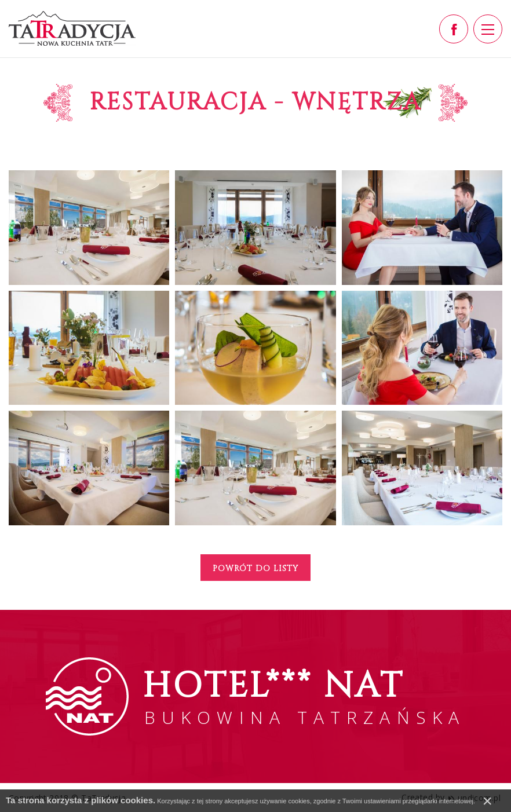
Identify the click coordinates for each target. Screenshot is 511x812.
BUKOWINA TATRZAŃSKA (304, 696)
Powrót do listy (256, 568)
